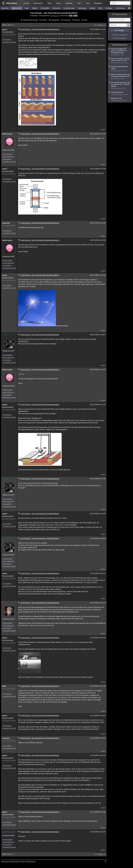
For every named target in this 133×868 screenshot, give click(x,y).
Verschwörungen (69, 8)
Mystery (35, 8)
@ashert (21, 374)
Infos (85, 20)
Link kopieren (7, 40)
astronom (6, 738)
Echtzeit (27, 3)
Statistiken (69, 3)
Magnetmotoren (120, 100)
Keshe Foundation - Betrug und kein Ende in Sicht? (120, 61)
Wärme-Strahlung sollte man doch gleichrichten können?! (120, 77)
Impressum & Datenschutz (10, 861)
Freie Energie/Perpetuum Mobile (120, 69)
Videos (58, 3)
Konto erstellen (121, 38)
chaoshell (6, 223)
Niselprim (6, 335)
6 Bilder (44, 20)
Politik (26, 8)
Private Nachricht (8, 157)
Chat (79, 3)
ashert (5, 29)
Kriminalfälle (45, 8)
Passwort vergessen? (120, 35)
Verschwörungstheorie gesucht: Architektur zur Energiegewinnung (120, 52)
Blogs (49, 3)
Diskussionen (38, 3)
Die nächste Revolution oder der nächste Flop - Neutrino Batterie (120, 86)
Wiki (88, 3)
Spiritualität (56, 8)
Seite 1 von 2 (8, 25)
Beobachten (55, 20)
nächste (100, 25)
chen (4, 603)
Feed (71, 16)
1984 (4, 686)
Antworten (67, 20)
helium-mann (7, 134)
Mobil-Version (31, 861)
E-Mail (75, 16)
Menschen (5, 8)
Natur (100, 8)
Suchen (77, 20)
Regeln (23, 861)
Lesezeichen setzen (9, 42)
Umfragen (109, 8)
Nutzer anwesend (120, 14)
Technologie (82, 8)
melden (103, 130)
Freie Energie (54, 16)
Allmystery (12, 3)
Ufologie (92, 8)
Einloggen (121, 30)
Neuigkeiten (98, 3)
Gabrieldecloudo (9, 832)
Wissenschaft (17, 8)
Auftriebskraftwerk (120, 94)
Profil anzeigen (7, 154)
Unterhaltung (120, 8)
